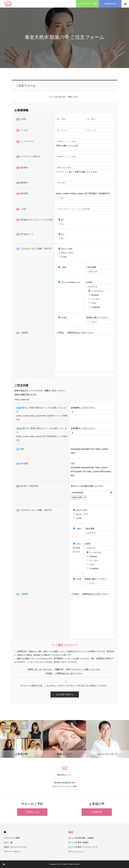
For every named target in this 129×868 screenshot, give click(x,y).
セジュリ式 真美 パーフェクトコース (83, 847)
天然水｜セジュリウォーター (15, 847)
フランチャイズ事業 (12, 838)
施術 (71, 832)
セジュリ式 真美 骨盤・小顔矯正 (81, 838)
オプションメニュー (76, 852)
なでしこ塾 (8, 842)
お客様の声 (97, 812)
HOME (5, 832)
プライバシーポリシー (13, 852)
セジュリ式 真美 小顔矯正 (78, 842)
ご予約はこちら (32, 812)
